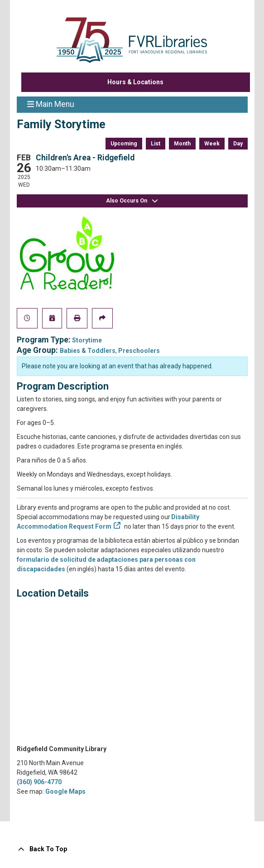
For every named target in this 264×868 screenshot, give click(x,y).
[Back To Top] (132, 849)
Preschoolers (139, 351)
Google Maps (65, 791)
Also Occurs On (132, 201)
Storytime (87, 340)
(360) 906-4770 (39, 782)
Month (182, 144)
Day (238, 144)
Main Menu (51, 104)
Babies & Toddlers (88, 351)
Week (212, 144)
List (156, 144)
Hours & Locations (135, 82)
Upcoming (124, 144)
